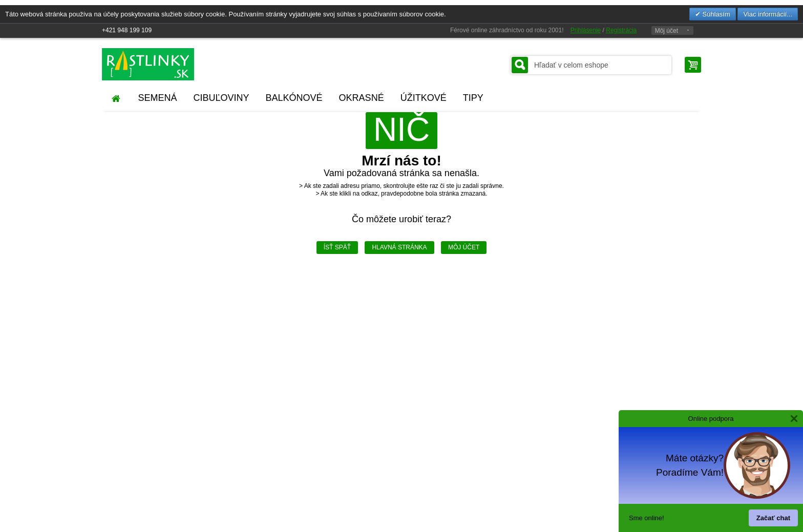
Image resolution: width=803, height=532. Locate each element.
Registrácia (621, 30)
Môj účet (667, 31)
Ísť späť (337, 247)
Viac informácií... (768, 14)
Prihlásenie (586, 30)
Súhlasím (715, 14)
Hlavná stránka (399, 247)
